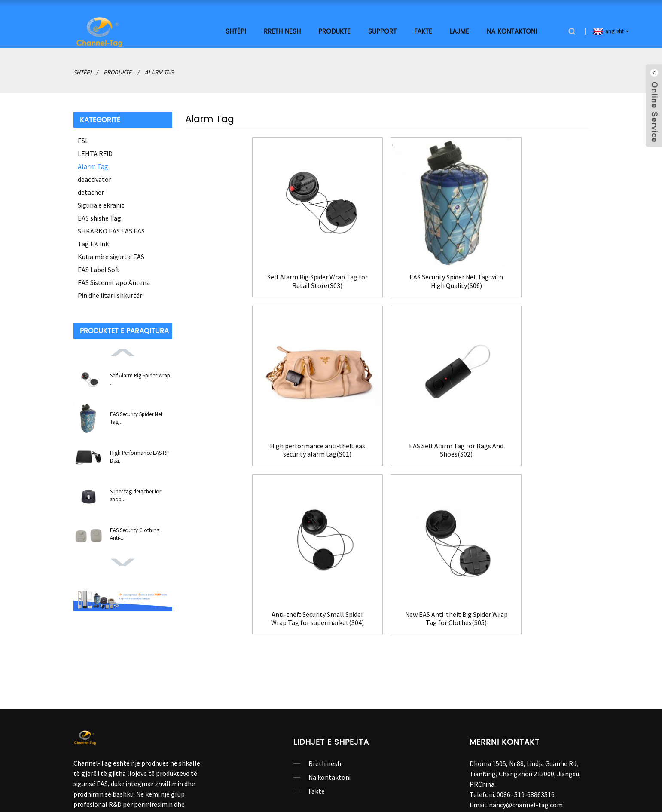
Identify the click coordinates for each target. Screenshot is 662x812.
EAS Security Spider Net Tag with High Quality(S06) (387, 279)
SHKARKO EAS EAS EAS (111, 230)
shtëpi (236, 31)
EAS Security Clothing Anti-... (135, 534)
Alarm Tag (159, 72)
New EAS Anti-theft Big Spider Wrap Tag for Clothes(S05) (524, 446)
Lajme (459, 31)
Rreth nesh (282, 31)
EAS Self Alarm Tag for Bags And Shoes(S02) (250, 446)
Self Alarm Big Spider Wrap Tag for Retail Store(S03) (250, 279)
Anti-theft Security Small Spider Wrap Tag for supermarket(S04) (387, 446)
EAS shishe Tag (99, 218)
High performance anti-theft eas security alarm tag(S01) (524, 279)
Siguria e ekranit (101, 205)
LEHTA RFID (95, 153)
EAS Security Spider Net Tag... (136, 418)
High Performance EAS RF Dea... (139, 456)
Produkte (334, 31)
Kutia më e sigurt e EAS (111, 256)
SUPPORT (382, 31)
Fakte (423, 31)
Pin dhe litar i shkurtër (110, 295)
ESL (83, 140)
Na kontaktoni (512, 31)
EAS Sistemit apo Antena (114, 282)
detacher (91, 192)
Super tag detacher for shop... (136, 495)
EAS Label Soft (99, 269)
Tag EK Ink (93, 243)
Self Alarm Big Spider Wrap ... (140, 379)
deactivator (95, 179)
